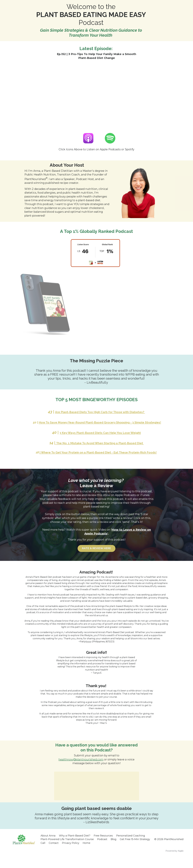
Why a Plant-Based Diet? (75, 846)
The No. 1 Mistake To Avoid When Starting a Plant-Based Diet (100, 448)
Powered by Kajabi (175, 861)
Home (86, 853)
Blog (114, 850)
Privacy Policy (71, 853)
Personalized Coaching (131, 846)
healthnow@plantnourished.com (81, 770)
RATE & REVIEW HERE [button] (97, 559)
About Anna (48, 846)
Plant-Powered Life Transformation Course (67, 850)
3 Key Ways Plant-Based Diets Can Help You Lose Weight (100, 438)
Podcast (102, 850)
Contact (54, 853)
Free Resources (103, 846)
